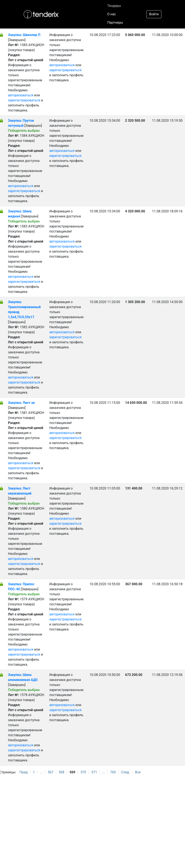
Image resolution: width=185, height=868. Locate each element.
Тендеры (114, 6)
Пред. (24, 772)
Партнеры (115, 23)
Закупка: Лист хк (21, 403)
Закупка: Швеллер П (24, 35)
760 (113, 772)
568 (61, 772)
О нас (111, 14)
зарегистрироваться (24, 100)
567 (51, 772)
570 (83, 772)
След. (125, 772)
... (41, 772)
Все (138, 772)
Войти (154, 14)
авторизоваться (21, 95)
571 (94, 772)
